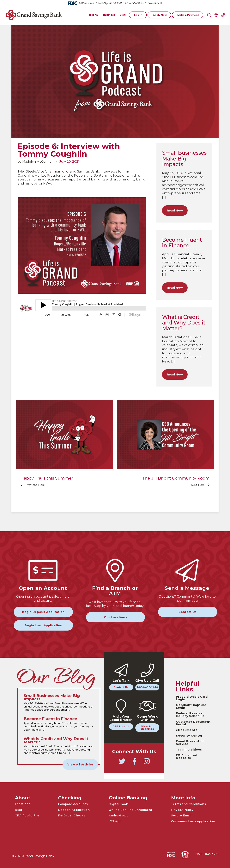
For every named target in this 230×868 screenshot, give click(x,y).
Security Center (189, 736)
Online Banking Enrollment (131, 810)
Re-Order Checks (72, 815)
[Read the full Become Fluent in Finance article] (59, 724)
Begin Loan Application (43, 625)
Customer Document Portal (193, 723)
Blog (18, 810)
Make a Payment (188, 15)
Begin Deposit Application (43, 612)
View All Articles (80, 764)
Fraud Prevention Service (190, 743)
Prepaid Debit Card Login (192, 698)
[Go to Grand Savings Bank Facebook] (135, 763)
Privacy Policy (182, 810)
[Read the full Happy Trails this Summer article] (64, 446)
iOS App (115, 821)
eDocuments (187, 730)
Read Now (175, 211)
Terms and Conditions (189, 804)
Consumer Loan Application (193, 821)
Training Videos (189, 750)
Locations (23, 804)
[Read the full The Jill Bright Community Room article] (166, 446)
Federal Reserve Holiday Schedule (190, 715)
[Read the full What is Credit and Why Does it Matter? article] (59, 746)
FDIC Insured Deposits (187, 757)
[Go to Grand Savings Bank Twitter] (122, 763)
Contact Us (188, 612)
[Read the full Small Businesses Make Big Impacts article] (59, 703)
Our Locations (115, 617)
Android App (119, 815)
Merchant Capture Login (191, 706)
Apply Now (160, 15)
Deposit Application (74, 810)
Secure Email (181, 815)
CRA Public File (27, 815)
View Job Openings (147, 728)
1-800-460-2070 (147, 687)
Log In (138, 15)
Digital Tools (119, 804)
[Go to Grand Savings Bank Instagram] (147, 763)
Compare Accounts (73, 804)
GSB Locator (121, 726)
